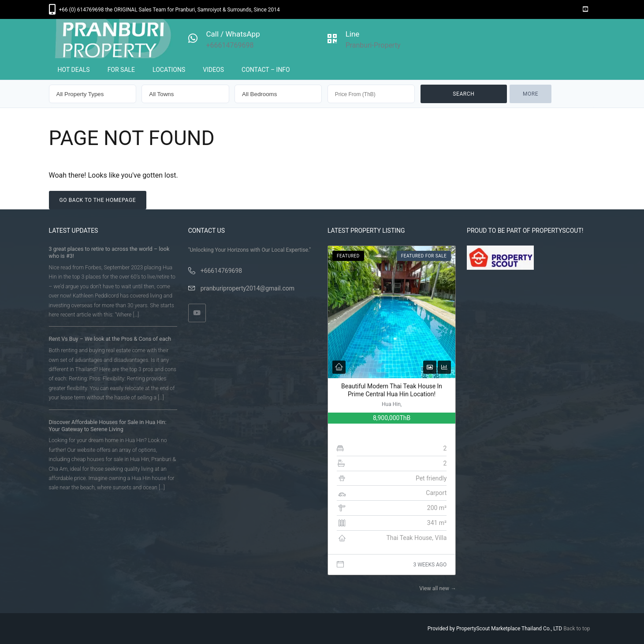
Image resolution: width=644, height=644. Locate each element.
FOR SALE (121, 70)
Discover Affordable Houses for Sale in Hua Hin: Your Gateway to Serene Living (108, 426)
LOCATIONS (169, 70)
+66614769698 (221, 271)
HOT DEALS (74, 70)
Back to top (577, 629)
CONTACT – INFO (266, 70)
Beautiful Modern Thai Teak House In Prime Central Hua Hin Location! (392, 390)
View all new (437, 588)
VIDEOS (213, 70)
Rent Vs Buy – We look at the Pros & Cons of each (110, 339)
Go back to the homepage (98, 200)
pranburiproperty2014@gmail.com (248, 288)
